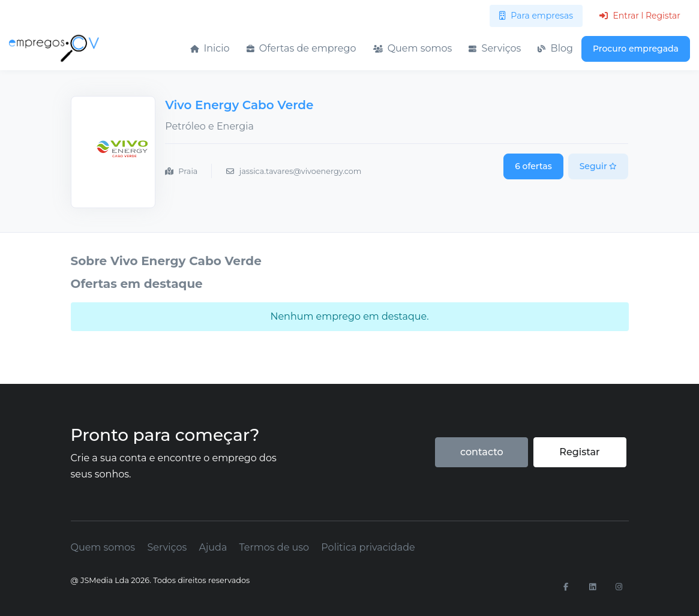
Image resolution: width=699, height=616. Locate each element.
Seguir (598, 166)
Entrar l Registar (640, 16)
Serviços (495, 48)
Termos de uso (274, 547)
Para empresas (536, 16)
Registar (579, 452)
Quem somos (413, 48)
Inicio (210, 48)
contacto (482, 452)
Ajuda (213, 547)
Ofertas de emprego (301, 48)
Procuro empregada (636, 49)
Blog (555, 48)
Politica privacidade (368, 547)
